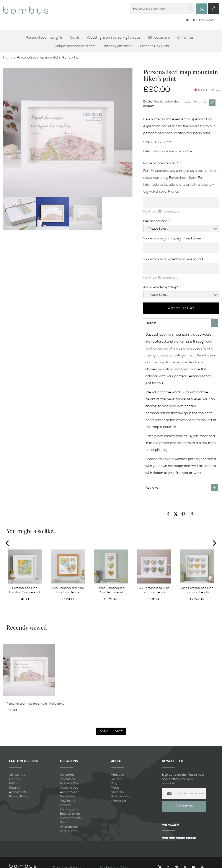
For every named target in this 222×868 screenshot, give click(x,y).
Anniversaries (70, 792)
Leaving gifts (69, 809)
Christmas (67, 775)
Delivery (15, 779)
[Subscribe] (184, 806)
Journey (117, 779)
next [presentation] (119, 731)
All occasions (69, 827)
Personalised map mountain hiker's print (35, 704)
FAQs (13, 783)
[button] (200, 20)
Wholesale (118, 801)
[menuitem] (46, 37)
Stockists (117, 792)
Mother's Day (69, 783)
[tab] (181, 323)
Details (151, 323)
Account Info (18, 792)
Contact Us (17, 775)
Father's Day (69, 788)
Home (8, 57)
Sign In (205, 13)
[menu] (111, 42)
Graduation (68, 796)
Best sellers (68, 831)
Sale (63, 822)
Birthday (66, 805)
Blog (114, 783)
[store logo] (26, 9)
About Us (118, 775)
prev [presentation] (104, 731)
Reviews (152, 488)
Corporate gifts (71, 818)
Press (115, 788)
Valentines (67, 779)
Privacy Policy (19, 796)
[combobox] (165, 9)
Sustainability (121, 796)
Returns (15, 788)
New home (68, 801)
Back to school (70, 814)
